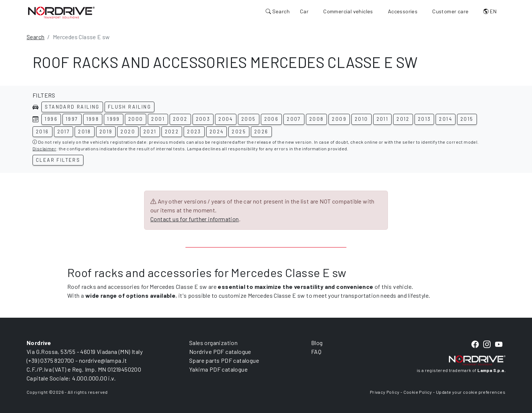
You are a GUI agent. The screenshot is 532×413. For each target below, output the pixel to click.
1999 (114, 119)
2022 (172, 132)
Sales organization (213, 343)
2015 (467, 119)
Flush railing (129, 107)
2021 (150, 132)
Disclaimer (44, 149)
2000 (136, 119)
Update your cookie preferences (471, 392)
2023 (194, 132)
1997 (72, 119)
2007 (294, 119)
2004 (226, 119)
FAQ (316, 351)
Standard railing (72, 107)
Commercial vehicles (348, 11)
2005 (249, 119)
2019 (106, 132)
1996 (51, 119)
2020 (128, 132)
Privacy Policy (385, 392)
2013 (424, 119)
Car (304, 11)
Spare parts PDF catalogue (224, 360)
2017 (64, 132)
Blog (317, 343)
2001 (158, 119)
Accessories (403, 11)
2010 (362, 119)
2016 (42, 132)
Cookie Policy (418, 392)
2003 (203, 119)
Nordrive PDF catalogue (220, 351)
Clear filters (58, 160)
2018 (85, 132)
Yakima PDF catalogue (218, 369)
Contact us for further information (195, 219)
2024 (217, 132)
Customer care (450, 11)
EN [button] (490, 11)
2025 (239, 132)
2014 (446, 119)
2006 (272, 119)
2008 (317, 119)
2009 (339, 119)
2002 (180, 119)
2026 (261, 132)
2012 (403, 119)
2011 (383, 119)
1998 (93, 119)
